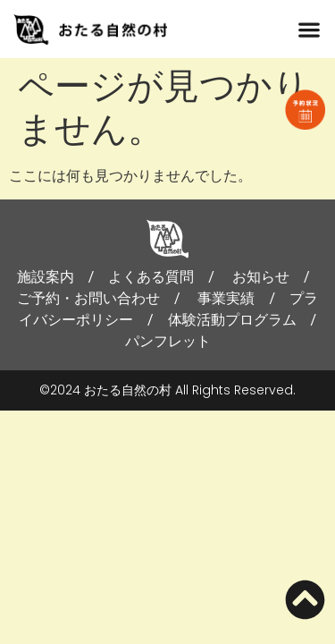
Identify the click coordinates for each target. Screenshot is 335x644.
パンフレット (168, 341)
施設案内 (46, 277)
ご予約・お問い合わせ (88, 298)
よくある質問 (151, 277)
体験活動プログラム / (250, 320)
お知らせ (261, 277)
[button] (309, 29)
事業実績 (226, 298)
